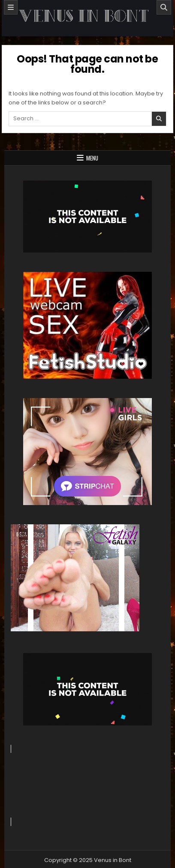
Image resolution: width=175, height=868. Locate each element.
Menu (92, 158)
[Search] (164, 7)
